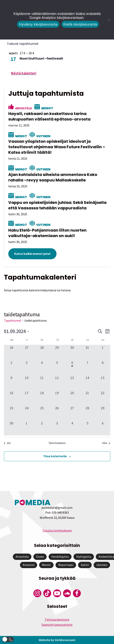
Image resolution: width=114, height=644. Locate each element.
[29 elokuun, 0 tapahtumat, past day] (57, 352)
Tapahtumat (13, 320)
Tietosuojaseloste (57, 619)
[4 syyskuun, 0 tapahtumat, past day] (42, 368)
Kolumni (29, 565)
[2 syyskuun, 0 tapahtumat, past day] (12, 368)
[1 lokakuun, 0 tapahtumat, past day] (27, 428)
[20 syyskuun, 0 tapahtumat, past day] (72, 398)
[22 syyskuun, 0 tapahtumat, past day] (103, 398)
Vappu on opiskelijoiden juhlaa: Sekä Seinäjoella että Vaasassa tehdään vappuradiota (57, 205)
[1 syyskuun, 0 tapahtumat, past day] (103, 352)
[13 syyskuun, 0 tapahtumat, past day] (72, 383)
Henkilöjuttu (60, 557)
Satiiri (85, 565)
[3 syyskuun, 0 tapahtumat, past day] (27, 368)
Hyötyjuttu (84, 557)
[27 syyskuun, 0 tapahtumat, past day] (72, 413)
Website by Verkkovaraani (57, 640)
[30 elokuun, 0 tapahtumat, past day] (72, 352)
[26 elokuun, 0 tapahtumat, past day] (12, 352)
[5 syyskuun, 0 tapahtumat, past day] (57, 368)
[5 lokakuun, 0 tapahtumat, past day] (87, 428)
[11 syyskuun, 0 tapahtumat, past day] (42, 383)
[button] (8, 639)
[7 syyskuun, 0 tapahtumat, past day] (87, 368)
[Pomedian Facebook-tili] (77, 593)
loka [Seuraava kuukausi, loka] (106, 443)
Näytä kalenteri (24, 73)
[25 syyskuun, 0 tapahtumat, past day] (42, 413)
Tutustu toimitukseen (57, 530)
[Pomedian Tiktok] (47, 593)
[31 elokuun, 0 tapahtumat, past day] (87, 352)
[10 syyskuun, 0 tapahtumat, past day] (27, 383)
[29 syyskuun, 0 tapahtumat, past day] (103, 413)
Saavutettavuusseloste (57, 625)
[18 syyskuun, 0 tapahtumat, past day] (42, 398)
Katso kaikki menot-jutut (32, 254)
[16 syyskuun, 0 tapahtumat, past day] (12, 398)
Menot (47, 108)
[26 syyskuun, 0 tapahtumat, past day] (57, 413)
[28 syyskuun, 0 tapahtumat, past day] (87, 413)
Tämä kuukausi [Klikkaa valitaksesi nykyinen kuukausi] (57, 443)
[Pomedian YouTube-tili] (57, 593)
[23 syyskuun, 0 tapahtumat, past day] (12, 413)
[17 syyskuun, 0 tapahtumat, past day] (27, 398)
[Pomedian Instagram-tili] (37, 593)
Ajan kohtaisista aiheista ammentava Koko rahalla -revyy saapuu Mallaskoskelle (53, 177)
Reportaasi (66, 565)
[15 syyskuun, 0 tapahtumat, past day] (103, 383)
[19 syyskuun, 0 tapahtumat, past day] (57, 398)
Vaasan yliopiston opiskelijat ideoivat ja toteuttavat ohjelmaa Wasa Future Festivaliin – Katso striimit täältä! (57, 147)
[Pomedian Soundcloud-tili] (67, 593)
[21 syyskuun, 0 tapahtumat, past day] (87, 398)
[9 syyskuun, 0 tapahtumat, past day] (12, 383)
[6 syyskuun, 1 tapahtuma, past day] (72, 368)
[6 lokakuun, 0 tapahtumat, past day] (103, 428)
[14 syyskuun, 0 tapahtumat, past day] (87, 383)
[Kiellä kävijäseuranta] (109, 20)
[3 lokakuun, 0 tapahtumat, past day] (57, 428)
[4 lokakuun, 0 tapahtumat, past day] (72, 428)
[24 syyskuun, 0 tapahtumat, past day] (27, 413)
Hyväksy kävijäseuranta (38, 24)
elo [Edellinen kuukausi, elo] (7, 443)
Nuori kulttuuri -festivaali (41, 58)
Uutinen (43, 136)
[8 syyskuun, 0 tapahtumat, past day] (103, 368)
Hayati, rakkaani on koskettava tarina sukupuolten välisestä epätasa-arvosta (49, 116)
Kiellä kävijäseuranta (80, 24)
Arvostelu (24, 108)
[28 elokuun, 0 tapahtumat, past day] (42, 352)
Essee (40, 557)
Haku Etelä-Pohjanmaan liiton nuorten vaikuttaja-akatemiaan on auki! (47, 233)
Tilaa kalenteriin (55, 456)
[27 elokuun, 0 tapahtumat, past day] (27, 352)
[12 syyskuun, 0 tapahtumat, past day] (57, 383)
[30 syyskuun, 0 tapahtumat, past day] (12, 428)
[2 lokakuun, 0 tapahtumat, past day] (42, 428)
